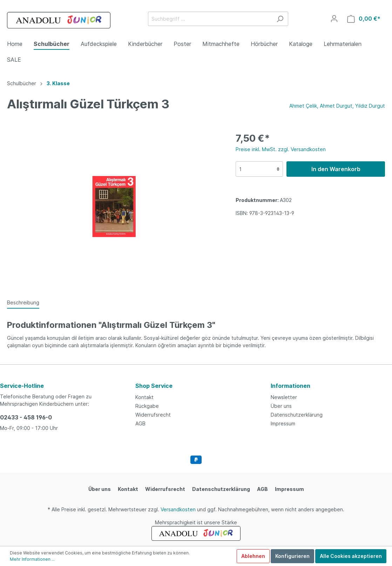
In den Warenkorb (336, 169)
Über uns (281, 406)
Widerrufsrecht (153, 415)
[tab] (23, 302)
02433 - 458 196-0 (26, 417)
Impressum (283, 423)
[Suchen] (280, 19)
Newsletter (284, 397)
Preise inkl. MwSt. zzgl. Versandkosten (281, 149)
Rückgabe (147, 406)
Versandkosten (178, 509)
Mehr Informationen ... (32, 559)
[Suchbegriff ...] (210, 19)
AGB (140, 423)
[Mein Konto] (334, 19)
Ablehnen (253, 556)
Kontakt (144, 397)
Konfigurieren (292, 556)
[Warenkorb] (364, 19)
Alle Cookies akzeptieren (351, 556)
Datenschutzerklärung (297, 415)
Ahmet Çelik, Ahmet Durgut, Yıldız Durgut (337, 106)
